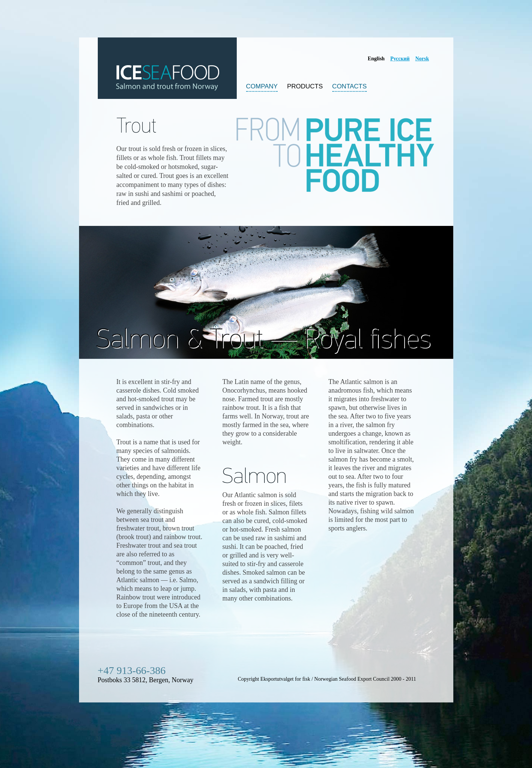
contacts (350, 87)
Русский (400, 59)
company (262, 87)
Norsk (422, 59)
